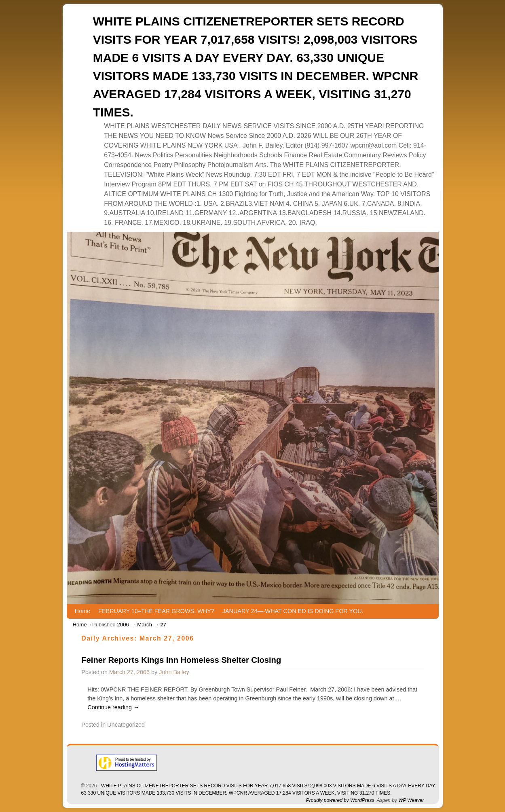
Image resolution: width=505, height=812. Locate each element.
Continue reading (113, 707)
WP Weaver (411, 800)
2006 (123, 625)
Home (82, 611)
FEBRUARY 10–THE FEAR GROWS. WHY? (156, 611)
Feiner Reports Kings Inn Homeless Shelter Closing (181, 660)
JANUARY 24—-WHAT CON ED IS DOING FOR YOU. (293, 611)
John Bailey (174, 672)
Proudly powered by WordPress (340, 800)
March (145, 625)
